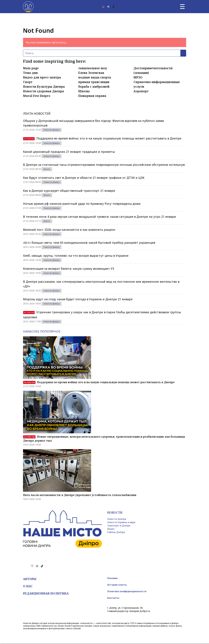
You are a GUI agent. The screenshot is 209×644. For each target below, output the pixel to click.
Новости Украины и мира (121, 522)
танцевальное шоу (93, 68)
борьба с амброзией (94, 87)
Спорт (28, 82)
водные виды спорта (95, 77)
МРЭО (138, 77)
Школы (84, 91)
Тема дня (30, 73)
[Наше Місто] (28, 7)
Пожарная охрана (92, 96)
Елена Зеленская (91, 73)
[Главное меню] (182, 7)
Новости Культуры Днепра (44, 87)
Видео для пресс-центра (42, 77)
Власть (47, 169)
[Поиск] (102, 53)
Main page (31, 68)
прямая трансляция (94, 82)
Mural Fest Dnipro (37, 96)
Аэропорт (141, 91)
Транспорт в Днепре (119, 526)
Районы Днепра (116, 532)
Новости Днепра (52, 130)
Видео (111, 529)
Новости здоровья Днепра (43, 91)
